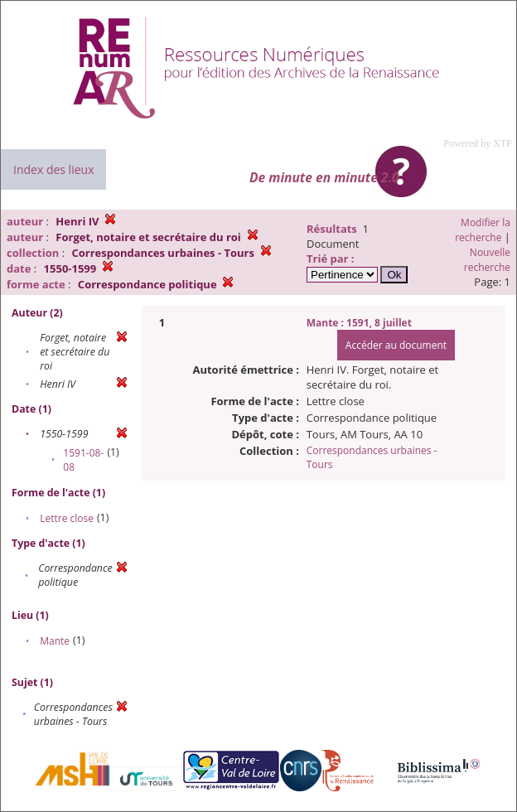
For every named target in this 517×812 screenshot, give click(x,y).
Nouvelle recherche (487, 260)
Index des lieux (53, 169)
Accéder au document (396, 345)
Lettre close (67, 518)
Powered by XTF (478, 143)
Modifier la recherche (483, 230)
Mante (55, 641)
